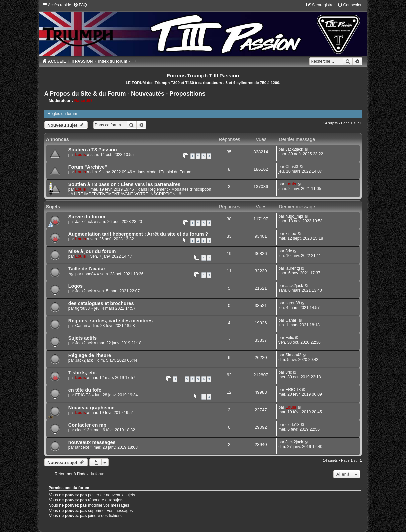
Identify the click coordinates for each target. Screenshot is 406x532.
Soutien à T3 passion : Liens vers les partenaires (124, 184)
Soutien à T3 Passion (93, 150)
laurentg (293, 268)
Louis (81, 155)
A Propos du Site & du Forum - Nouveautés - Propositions (125, 94)
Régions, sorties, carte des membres (111, 321)
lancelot (82, 447)
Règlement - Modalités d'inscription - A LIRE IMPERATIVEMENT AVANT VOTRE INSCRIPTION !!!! (140, 192)
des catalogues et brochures (101, 303)
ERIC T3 (83, 395)
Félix (290, 338)
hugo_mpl (294, 216)
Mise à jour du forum (92, 251)
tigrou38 (83, 308)
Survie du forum (87, 217)
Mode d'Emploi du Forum (169, 172)
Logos (76, 286)
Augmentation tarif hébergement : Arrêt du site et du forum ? (138, 234)
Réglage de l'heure (90, 355)
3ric (289, 251)
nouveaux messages (92, 442)
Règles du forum (63, 114)
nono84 (89, 274)
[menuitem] (80, 5)
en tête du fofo (85, 390)
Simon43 (293, 355)
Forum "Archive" (88, 167)
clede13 (82, 430)
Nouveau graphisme (92, 408)
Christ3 (292, 167)
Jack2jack (294, 149)
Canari (81, 326)
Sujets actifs (83, 338)
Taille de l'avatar (87, 269)
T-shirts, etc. (83, 373)
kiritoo (291, 234)
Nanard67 (84, 101)
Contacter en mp (88, 425)
